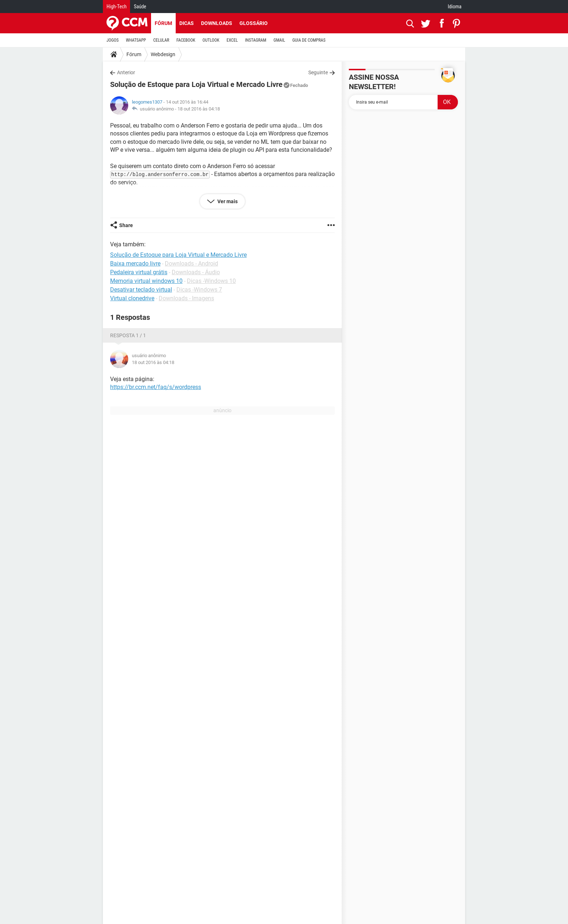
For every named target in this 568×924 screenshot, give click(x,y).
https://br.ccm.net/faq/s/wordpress (156, 387)
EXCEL (232, 40)
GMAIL (279, 40)
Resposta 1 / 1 (128, 335)
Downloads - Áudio (196, 272)
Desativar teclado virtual (141, 290)
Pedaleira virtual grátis (139, 272)
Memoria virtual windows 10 (146, 281)
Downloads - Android (191, 264)
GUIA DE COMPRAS (309, 40)
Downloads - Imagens (186, 298)
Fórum (163, 23)
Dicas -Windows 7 (199, 290)
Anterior (126, 72)
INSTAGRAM (256, 40)
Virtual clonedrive (132, 298)
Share (126, 225)
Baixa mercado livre (135, 264)
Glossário (254, 23)
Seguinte (318, 72)
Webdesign (163, 54)
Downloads (217, 23)
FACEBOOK (186, 40)
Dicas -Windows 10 (211, 281)
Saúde (140, 7)
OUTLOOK (211, 40)
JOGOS (113, 40)
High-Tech (116, 7)
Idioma (455, 7)
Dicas (187, 23)
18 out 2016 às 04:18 (199, 109)
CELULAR (161, 40)
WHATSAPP (136, 40)
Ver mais (227, 201)
